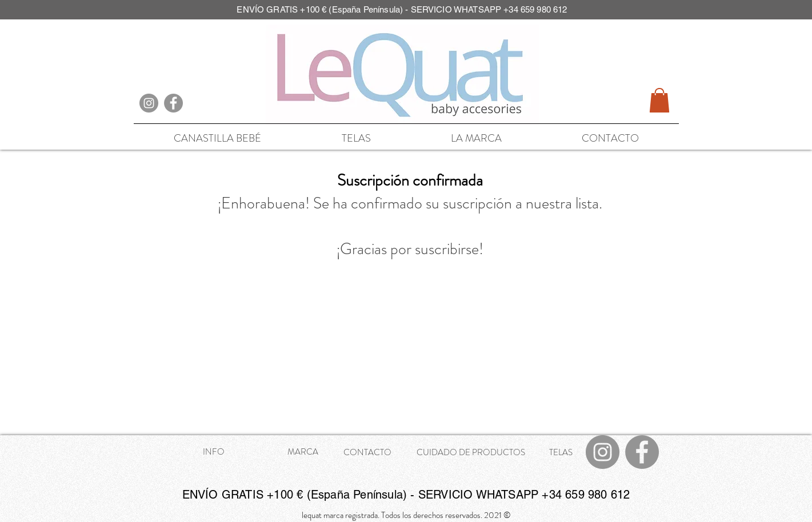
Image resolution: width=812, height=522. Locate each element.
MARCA (303, 452)
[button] (659, 100)
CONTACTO (367, 452)
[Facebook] (173, 103)
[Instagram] (149, 103)
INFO (214, 452)
